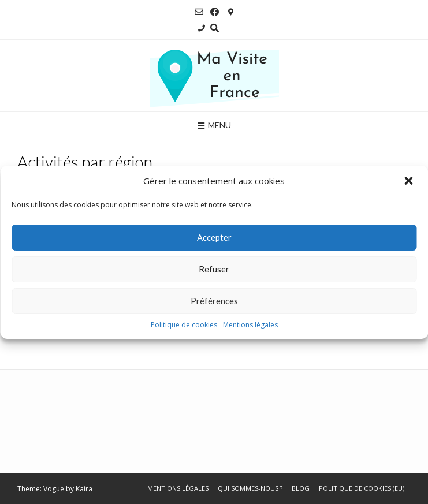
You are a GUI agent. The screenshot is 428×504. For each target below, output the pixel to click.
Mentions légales (250, 325)
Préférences (214, 301)
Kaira (84, 489)
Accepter (214, 237)
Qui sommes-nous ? (250, 488)
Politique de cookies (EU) (362, 488)
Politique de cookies (184, 325)
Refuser (214, 269)
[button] (410, 181)
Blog (301, 488)
